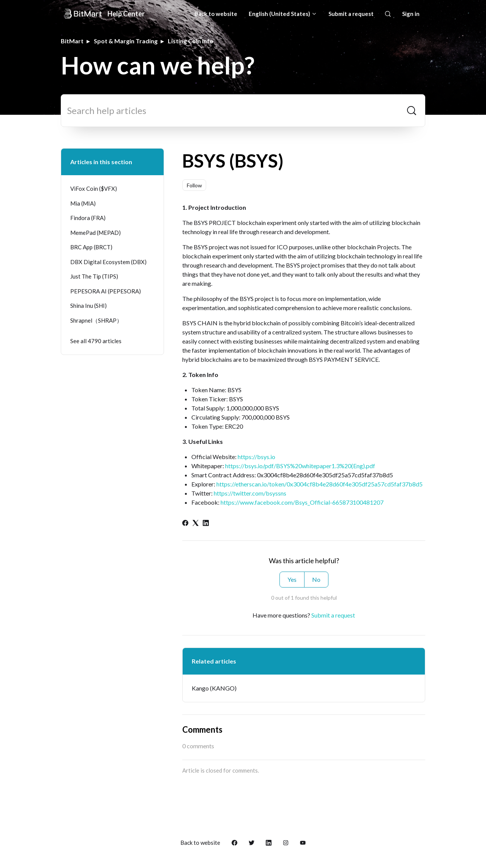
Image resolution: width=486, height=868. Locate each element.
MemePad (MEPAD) (95, 233)
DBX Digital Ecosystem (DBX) (108, 262)
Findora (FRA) (88, 218)
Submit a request (351, 14)
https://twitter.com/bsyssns (250, 493)
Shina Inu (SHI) (88, 306)
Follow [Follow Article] (194, 185)
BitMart (72, 41)
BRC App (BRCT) (91, 247)
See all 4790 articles (96, 341)
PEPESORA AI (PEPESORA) (106, 291)
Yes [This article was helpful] (292, 579)
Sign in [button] (411, 14)
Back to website (216, 14)
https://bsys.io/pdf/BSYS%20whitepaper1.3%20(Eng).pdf (300, 466)
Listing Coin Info (191, 41)
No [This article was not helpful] (316, 579)
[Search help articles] (243, 111)
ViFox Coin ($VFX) (94, 188)
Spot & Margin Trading (126, 41)
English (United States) (283, 14)
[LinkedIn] (206, 523)
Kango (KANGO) (214, 688)
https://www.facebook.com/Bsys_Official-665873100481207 (302, 502)
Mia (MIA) (83, 203)
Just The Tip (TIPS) (94, 276)
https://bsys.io (256, 457)
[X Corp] (196, 523)
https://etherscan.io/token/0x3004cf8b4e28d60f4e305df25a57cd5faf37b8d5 (320, 484)
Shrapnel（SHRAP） (96, 320)
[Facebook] (185, 523)
